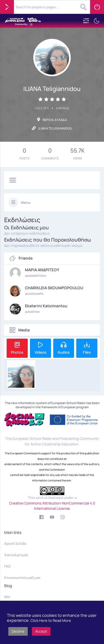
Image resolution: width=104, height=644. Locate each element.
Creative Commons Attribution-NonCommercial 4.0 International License (52, 506)
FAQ (7, 566)
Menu (26, 202)
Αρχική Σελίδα (15, 543)
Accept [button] (41, 631)
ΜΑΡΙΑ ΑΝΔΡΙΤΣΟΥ (42, 270)
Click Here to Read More (51, 620)
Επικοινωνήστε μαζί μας (22, 578)
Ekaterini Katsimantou (46, 306)
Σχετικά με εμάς (16, 555)
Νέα (7, 597)
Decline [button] (18, 631)
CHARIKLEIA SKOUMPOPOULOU (54, 288)
